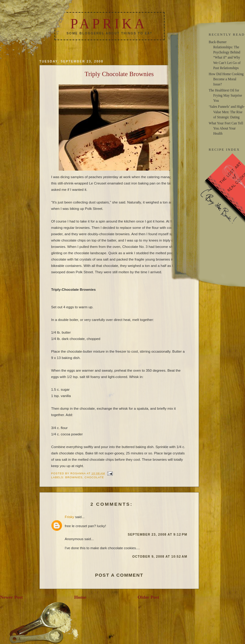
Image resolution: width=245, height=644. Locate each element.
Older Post (148, 597)
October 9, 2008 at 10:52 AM (160, 556)
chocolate (94, 477)
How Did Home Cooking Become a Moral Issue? (226, 79)
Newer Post (11, 597)
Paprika (109, 24)
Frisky (69, 517)
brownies (74, 477)
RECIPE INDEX (224, 149)
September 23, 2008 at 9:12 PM (157, 534)
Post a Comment (119, 575)
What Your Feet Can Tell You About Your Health (226, 128)
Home (80, 597)
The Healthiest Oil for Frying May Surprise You (225, 95)
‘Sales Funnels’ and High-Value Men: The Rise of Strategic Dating (227, 112)
